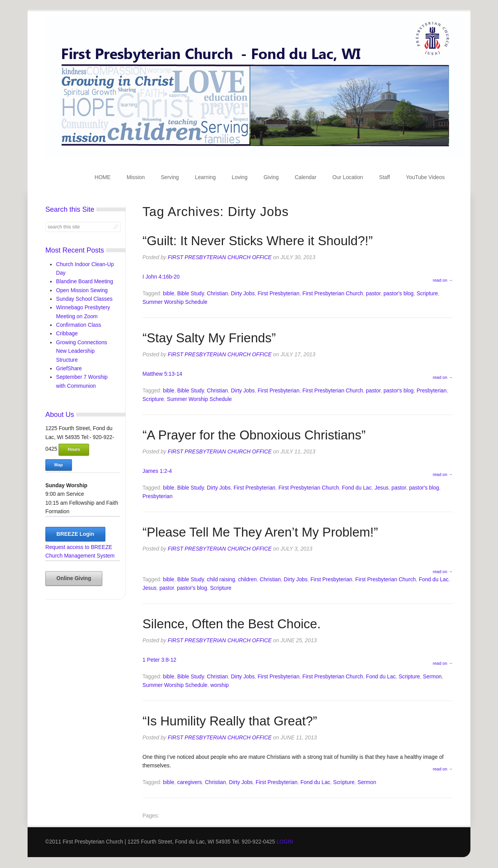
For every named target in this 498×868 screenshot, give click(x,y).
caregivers (189, 782)
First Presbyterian (279, 294)
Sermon (432, 677)
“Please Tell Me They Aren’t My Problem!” (260, 532)
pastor (373, 294)
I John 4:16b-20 (161, 277)
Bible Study (191, 294)
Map (59, 465)
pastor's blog (399, 294)
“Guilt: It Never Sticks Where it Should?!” (258, 241)
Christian (218, 294)
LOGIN (285, 842)
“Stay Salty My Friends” (209, 338)
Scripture (427, 294)
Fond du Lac (357, 488)
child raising (221, 580)
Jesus (381, 488)
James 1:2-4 (157, 471)
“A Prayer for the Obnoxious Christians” (254, 435)
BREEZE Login (75, 534)
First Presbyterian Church (333, 294)
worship (220, 685)
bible (169, 294)
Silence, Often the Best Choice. (232, 624)
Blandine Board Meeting (84, 281)
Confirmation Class (78, 325)
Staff (385, 177)
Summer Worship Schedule (175, 302)
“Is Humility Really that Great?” (230, 721)
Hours (74, 449)
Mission (136, 177)
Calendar (306, 177)
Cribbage (67, 334)
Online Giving (74, 578)
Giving (271, 177)
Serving (170, 177)
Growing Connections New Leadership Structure (81, 351)
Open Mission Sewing (82, 290)
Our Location (348, 177)
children (247, 580)
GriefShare (69, 369)
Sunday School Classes (84, 299)
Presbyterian (431, 391)
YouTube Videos (425, 177)
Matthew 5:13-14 (162, 374)
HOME (102, 177)
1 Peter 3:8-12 (159, 660)
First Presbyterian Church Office (220, 257)
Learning (205, 177)
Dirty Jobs (243, 294)
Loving (240, 177)
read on (443, 280)
